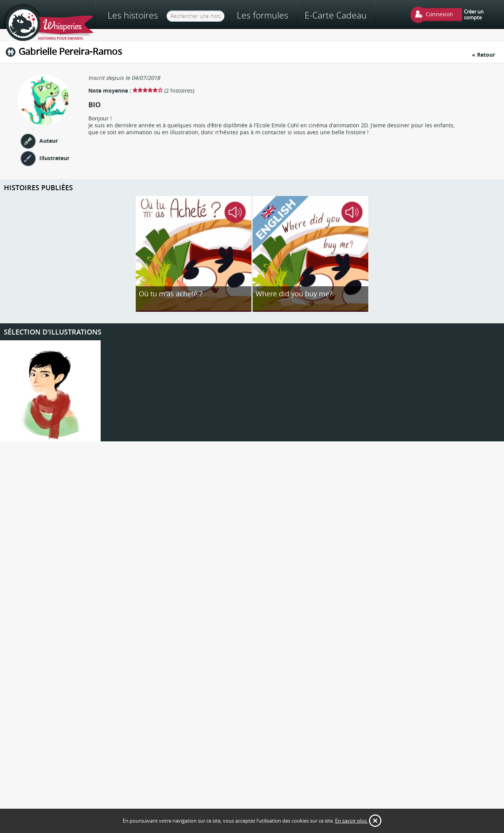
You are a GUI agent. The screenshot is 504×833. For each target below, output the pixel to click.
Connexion (439, 14)
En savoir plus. (351, 821)
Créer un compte (474, 14)
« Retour (484, 55)
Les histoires (133, 15)
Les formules (263, 15)
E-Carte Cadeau (336, 15)
